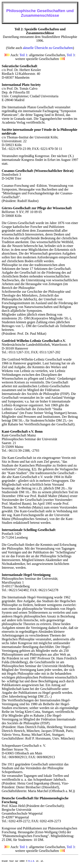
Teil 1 (23, 55)
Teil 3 (71, 55)
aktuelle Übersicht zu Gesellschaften (48, 48)
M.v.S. (32, 861)
